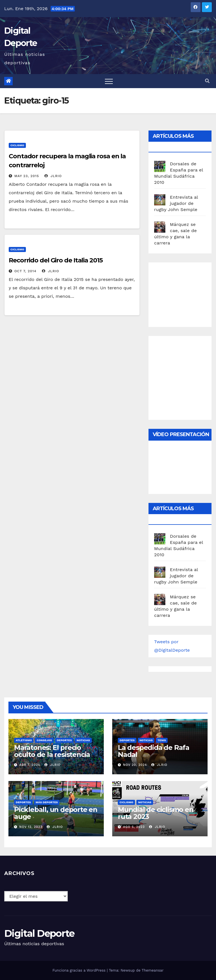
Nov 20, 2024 (135, 765)
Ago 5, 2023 (134, 827)
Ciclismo (17, 145)
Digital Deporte (39, 933)
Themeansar (153, 970)
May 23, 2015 (27, 176)
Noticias (83, 740)
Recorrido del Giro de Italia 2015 (56, 260)
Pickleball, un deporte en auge (56, 813)
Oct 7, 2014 (25, 271)
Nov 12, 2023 (31, 827)
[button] (207, 81)
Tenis (162, 740)
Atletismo (24, 740)
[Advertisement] (185, 293)
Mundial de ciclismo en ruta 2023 (156, 813)
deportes (64, 740)
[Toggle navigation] (109, 81)
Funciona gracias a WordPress (79, 970)
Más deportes (47, 802)
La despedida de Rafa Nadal (154, 751)
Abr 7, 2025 (30, 765)
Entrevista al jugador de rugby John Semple (176, 203)
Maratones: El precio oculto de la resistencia (52, 751)
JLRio (53, 176)
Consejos (44, 740)
